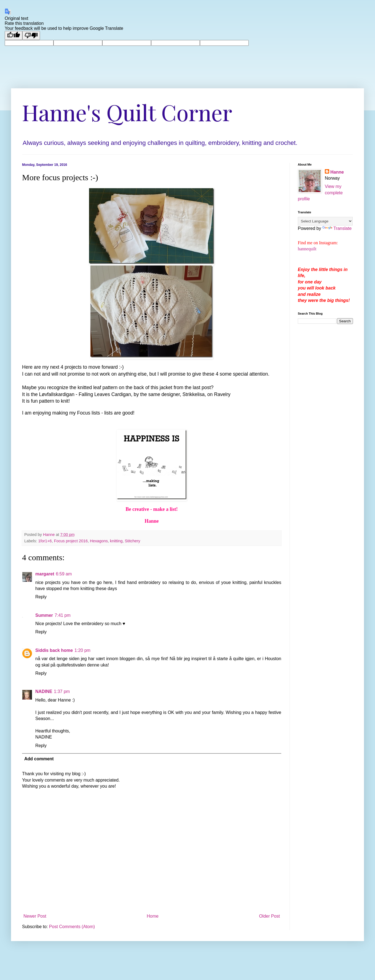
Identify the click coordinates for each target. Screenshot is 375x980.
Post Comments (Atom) (72, 927)
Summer (44, 615)
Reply (41, 597)
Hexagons (99, 541)
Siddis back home (54, 650)
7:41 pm (63, 615)
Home (153, 916)
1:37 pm (62, 691)
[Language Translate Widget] (325, 221)
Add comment (39, 759)
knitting (116, 541)
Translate (337, 228)
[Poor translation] (31, 35)
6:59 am (64, 574)
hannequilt (307, 249)
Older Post (269, 916)
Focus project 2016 (71, 541)
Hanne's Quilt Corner (127, 112)
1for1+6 (45, 541)
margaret (45, 574)
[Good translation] (14, 35)
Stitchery (132, 541)
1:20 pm (82, 650)
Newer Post (35, 916)
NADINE (44, 691)
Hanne (337, 172)
